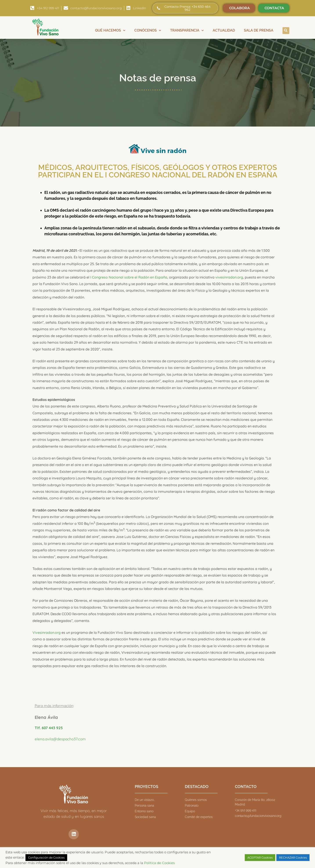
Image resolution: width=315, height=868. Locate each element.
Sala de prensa (259, 30)
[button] (286, 31)
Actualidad (224, 30)
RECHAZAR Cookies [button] (293, 857)
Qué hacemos (110, 30)
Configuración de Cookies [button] (46, 857)
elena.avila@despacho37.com (60, 739)
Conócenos (148, 30)
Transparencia (187, 30)
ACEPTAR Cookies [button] (260, 857)
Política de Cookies (159, 863)
